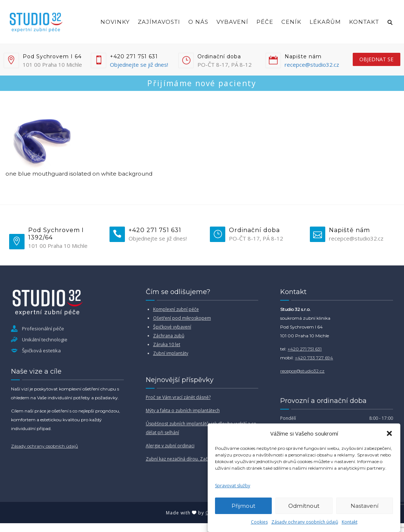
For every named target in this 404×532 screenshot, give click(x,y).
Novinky (115, 22)
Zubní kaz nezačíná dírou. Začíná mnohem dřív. (195, 459)
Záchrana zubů (169, 336)
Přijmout (243, 506)
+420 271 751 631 (305, 349)
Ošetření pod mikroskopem (182, 318)
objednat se (376, 59)
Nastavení (364, 506)
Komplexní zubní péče (176, 309)
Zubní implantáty (171, 353)
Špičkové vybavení (172, 327)
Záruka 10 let (167, 344)
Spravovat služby (233, 486)
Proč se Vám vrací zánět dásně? (178, 397)
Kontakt (350, 522)
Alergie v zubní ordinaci (170, 446)
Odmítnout (304, 506)
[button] (389, 433)
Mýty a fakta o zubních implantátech (183, 410)
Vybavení (232, 22)
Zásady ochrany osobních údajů (305, 522)
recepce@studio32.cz (312, 65)
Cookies (259, 522)
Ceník (291, 22)
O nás (198, 22)
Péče (265, 22)
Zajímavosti (159, 22)
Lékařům (325, 22)
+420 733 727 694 (314, 358)
